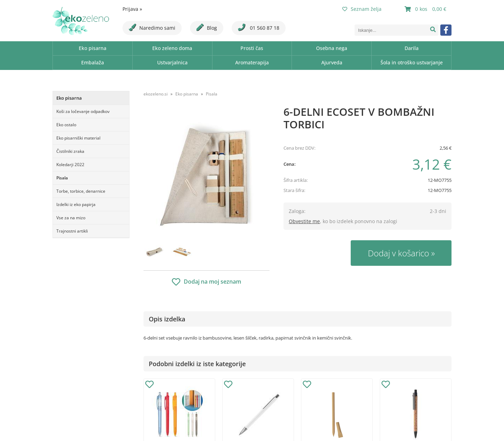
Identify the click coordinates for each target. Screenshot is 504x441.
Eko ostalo (66, 125)
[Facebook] (446, 30)
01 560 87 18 (259, 27)
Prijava (132, 9)
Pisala (62, 178)
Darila (412, 48)
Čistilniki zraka (70, 151)
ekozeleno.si (156, 94)
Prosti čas (252, 48)
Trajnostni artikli (72, 231)
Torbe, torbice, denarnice (81, 191)
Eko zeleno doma (172, 48)
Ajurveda (332, 62)
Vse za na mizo (71, 218)
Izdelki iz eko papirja (76, 204)
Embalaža (93, 62)
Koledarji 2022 (70, 165)
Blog (207, 27)
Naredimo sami (152, 27)
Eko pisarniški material (78, 138)
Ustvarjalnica (172, 62)
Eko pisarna (93, 48)
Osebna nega (332, 48)
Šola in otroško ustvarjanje (412, 62)
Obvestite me (304, 221)
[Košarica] (426, 9)
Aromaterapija (252, 62)
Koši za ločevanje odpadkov (83, 111)
